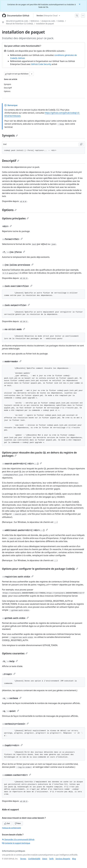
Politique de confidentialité (11, 828)
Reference (35, 21)
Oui (7, 823)
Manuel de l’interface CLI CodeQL (20, 24)
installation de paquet (45, 24)
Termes (23, 859)
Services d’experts (63, 859)
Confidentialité (34, 859)
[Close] (80, 4)
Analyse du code (48, 21)
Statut (45, 859)
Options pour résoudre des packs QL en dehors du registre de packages (39, 454)
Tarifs (51, 859)
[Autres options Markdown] (32, 74)
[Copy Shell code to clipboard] (81, 144)
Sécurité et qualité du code (17, 21)
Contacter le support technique (16, 843)
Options (9, 210)
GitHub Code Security (41, 64)
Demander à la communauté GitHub (18, 839)
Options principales (15, 218)
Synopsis (10, 135)
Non (18, 823)
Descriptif (11, 161)
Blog (74, 859)
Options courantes (15, 653)
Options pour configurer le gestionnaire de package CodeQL (40, 569)
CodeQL (61, 21)
